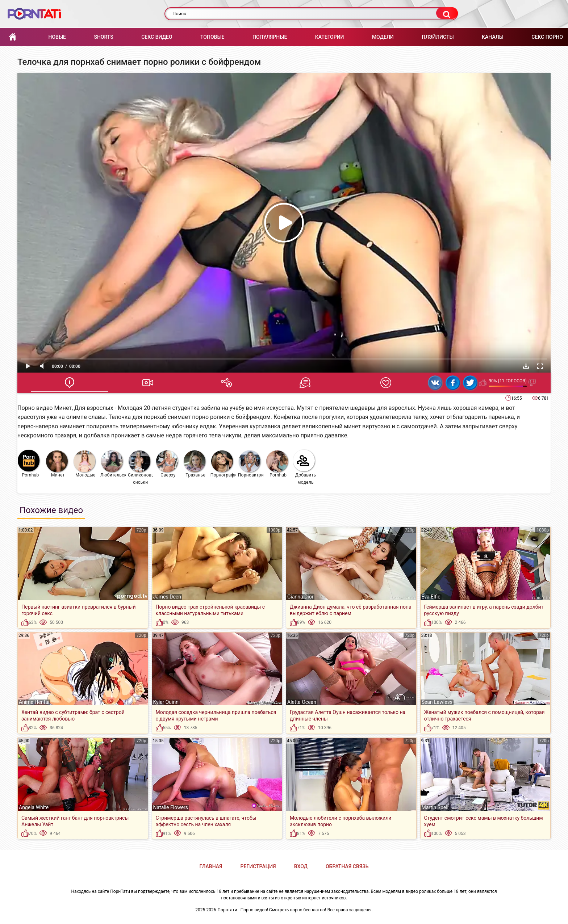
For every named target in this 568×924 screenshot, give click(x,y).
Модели (383, 37)
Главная (13, 37)
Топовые (212, 37)
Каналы (493, 37)
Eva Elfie (431, 597)
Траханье (195, 464)
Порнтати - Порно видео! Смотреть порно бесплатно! (272, 910)
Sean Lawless (437, 702)
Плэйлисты (438, 37)
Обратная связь (347, 866)
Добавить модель (305, 467)
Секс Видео (157, 37)
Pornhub (29, 464)
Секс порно (547, 37)
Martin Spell (435, 807)
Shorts (103, 37)
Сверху (167, 464)
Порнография (223, 464)
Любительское (113, 464)
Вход (301, 866)
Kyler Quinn (166, 702)
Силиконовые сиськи (141, 468)
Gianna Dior (300, 597)
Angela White (34, 807)
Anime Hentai (34, 702)
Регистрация (258, 866)
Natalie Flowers (171, 807)
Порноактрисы (251, 464)
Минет (57, 464)
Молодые (85, 464)
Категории (330, 37)
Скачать (526, 366)
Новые (57, 37)
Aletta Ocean (302, 702)
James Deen (167, 597)
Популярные (270, 37)
